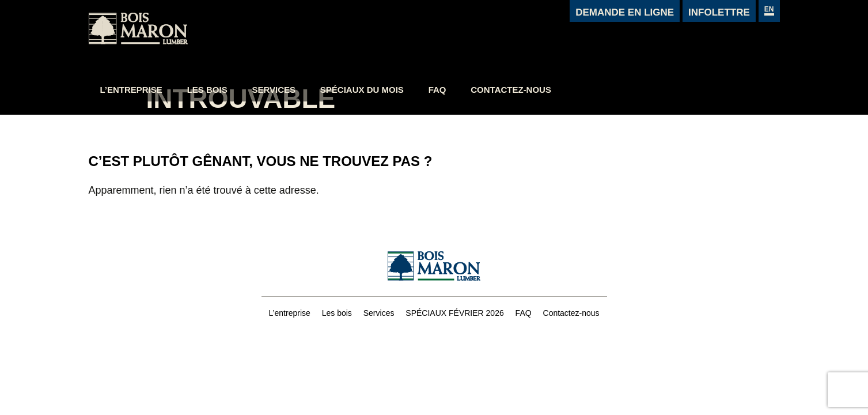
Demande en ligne (625, 12)
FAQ (553, 39)
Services (389, 39)
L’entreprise (246, 39)
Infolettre (719, 12)
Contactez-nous (626, 39)
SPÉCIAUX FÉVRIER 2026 (454, 313)
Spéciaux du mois (477, 39)
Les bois (323, 39)
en (769, 9)
